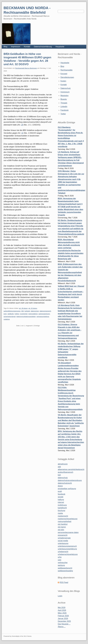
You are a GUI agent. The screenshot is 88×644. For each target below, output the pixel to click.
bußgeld (27, 311)
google (60, 497)
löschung (61, 511)
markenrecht (63, 516)
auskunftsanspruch (65, 472)
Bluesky (64, 99)
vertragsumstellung (43, 317)
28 (22, 125)
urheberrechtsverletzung (68, 554)
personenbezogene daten (68, 532)
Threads (64, 103)
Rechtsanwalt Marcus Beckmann (26, 68)
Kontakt (27, 47)
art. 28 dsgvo (23, 308)
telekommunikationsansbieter (26, 317)
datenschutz (35, 311)
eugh (60, 491)
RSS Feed (64, 582)
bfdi (23, 311)
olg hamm (62, 527)
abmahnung (63, 464)
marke (60, 513)
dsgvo (60, 486)
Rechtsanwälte (67, 70)
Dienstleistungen (67, 77)
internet (61, 502)
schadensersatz (64, 538)
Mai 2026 (62, 608)
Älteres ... (62, 627)
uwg (59, 560)
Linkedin (64, 107)
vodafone (7, 319)
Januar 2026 (63, 618)
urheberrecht (63, 552)
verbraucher (63, 563)
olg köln (61, 530)
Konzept (64, 74)
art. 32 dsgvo (33, 308)
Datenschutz (66, 88)
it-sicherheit (24, 314)
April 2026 (62, 610)
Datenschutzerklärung (43, 47)
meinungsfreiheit (64, 521)
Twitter (63, 114)
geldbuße (11, 314)
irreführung (62, 505)
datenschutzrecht (45, 311)
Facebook (65, 110)
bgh (59, 475)
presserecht (63, 535)
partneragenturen (44, 314)
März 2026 (62, 613)
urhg (60, 557)
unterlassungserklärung (67, 549)
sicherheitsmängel (10, 317)
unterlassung (63, 543)
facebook (61, 494)
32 (22, 133)
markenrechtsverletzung (68, 519)
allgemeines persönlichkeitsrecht (71, 469)
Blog (5, 47)
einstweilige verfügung (67, 489)
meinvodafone (33, 314)
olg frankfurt (63, 524)
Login (60, 596)
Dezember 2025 (64, 621)
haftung (61, 500)
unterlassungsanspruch (67, 546)
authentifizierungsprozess (12, 311)
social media (63, 541)
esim (5, 314)
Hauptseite (60, 47)
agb (59, 467)
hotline (17, 314)
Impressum (16, 47)
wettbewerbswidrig (65, 571)
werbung (61, 565)
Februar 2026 (63, 616)
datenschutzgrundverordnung (70, 480)
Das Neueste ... (64, 624)
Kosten (63, 81)
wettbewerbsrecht (65, 568)
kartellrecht (62, 508)
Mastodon (65, 96)
